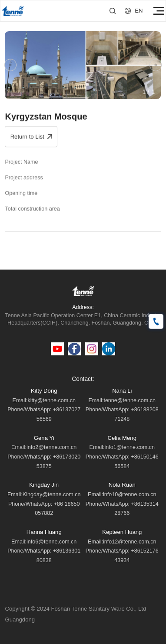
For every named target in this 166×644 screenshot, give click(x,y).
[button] (10, 66)
